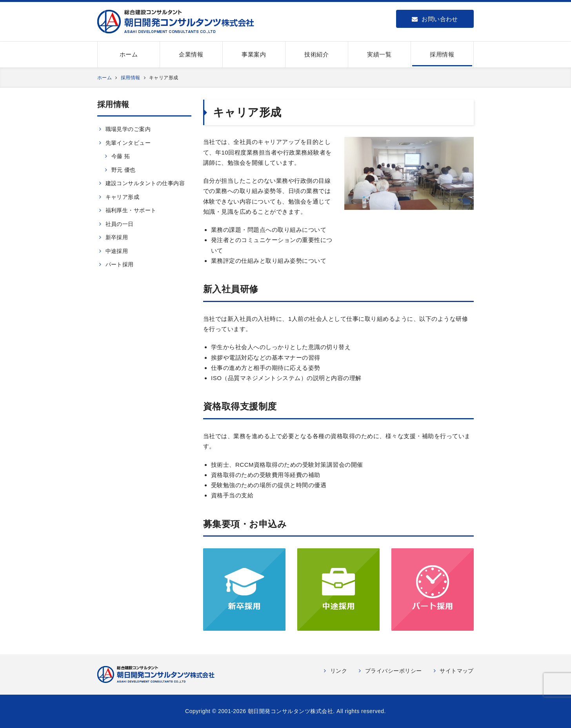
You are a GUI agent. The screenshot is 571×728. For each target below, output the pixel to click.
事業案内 (254, 54)
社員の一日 (120, 224)
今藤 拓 (121, 156)
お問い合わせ (435, 19)
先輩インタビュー (128, 143)
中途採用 (117, 251)
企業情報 (191, 54)
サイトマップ (457, 671)
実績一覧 (379, 54)
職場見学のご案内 (128, 129)
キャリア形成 (123, 197)
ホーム (129, 54)
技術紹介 (316, 54)
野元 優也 (124, 170)
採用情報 (442, 54)
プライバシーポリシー (394, 671)
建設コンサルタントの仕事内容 (145, 183)
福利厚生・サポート (131, 210)
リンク (339, 671)
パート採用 (120, 264)
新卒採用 (117, 237)
